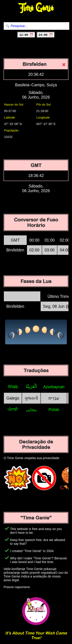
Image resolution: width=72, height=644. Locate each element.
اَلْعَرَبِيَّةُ (31, 386)
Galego (13, 398)
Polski (54, 410)
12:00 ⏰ (26, 35)
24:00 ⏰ (46, 35)
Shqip (13, 386)
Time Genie (36, 8)
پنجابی (31, 410)
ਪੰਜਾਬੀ (13, 409)
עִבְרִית (54, 398)
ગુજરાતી (31, 398)
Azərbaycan (54, 387)
